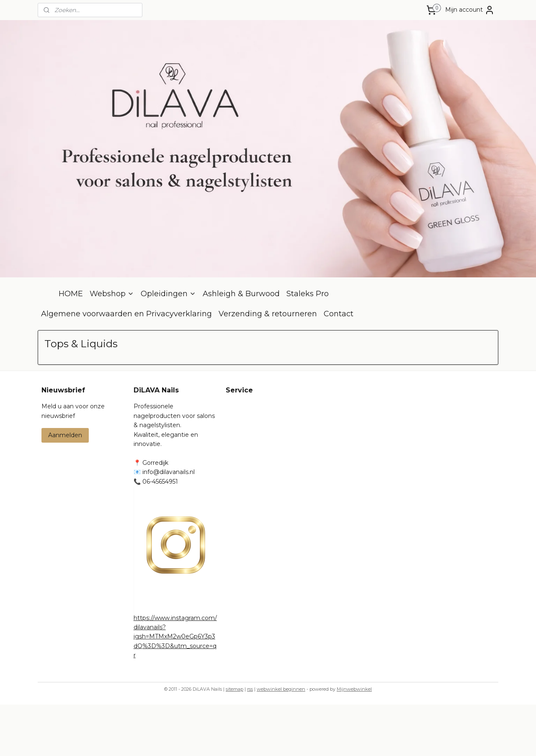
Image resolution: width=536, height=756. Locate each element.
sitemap (234, 741)
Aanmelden (65, 487)
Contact (339, 365)
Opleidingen (168, 345)
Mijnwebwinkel (354, 741)
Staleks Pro (308, 345)
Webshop (112, 345)
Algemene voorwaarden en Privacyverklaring (126, 365)
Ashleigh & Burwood (241, 345)
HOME (71, 345)
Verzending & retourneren (268, 365)
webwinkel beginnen (281, 741)
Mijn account (470, 10)
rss (250, 741)
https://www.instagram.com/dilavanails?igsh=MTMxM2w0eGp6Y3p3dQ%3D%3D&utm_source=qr (175, 688)
